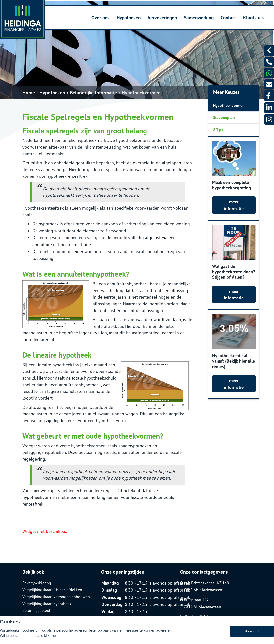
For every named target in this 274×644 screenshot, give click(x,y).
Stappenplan (224, 117)
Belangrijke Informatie (93, 93)
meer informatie (234, 205)
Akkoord (252, 635)
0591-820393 (194, 616)
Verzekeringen (162, 17)
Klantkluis (253, 17)
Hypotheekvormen (141, 93)
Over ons (100, 17)
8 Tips (218, 130)
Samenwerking (199, 17)
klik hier (50, 639)
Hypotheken (129, 17)
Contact (228, 17)
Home (29, 93)
